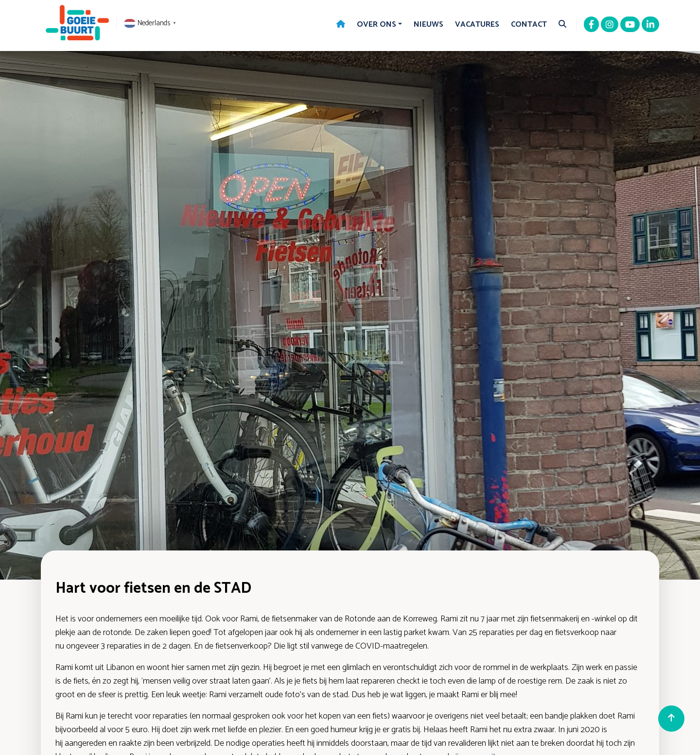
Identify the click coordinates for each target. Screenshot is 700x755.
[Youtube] (630, 25)
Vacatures (477, 25)
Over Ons (376, 25)
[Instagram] (610, 25)
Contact (529, 25)
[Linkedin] (650, 25)
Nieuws (429, 25)
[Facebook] (591, 25)
